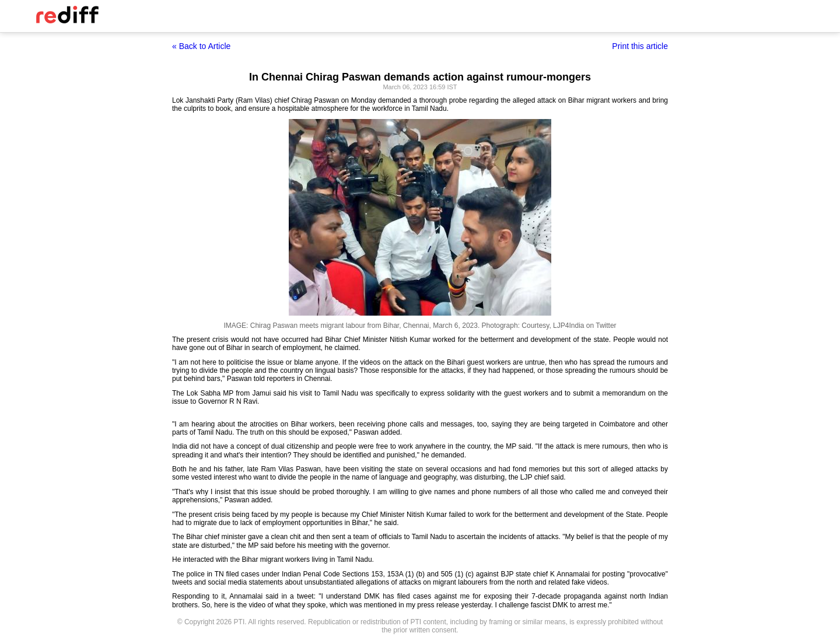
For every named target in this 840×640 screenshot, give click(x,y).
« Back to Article (201, 46)
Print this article (640, 46)
